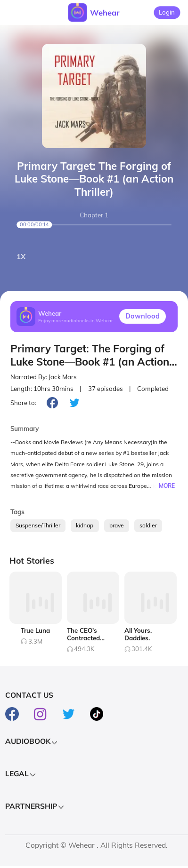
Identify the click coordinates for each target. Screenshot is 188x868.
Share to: (23, 403)
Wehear (105, 12)
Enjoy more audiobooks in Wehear (76, 321)
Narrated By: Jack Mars (44, 377)
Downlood (143, 316)
